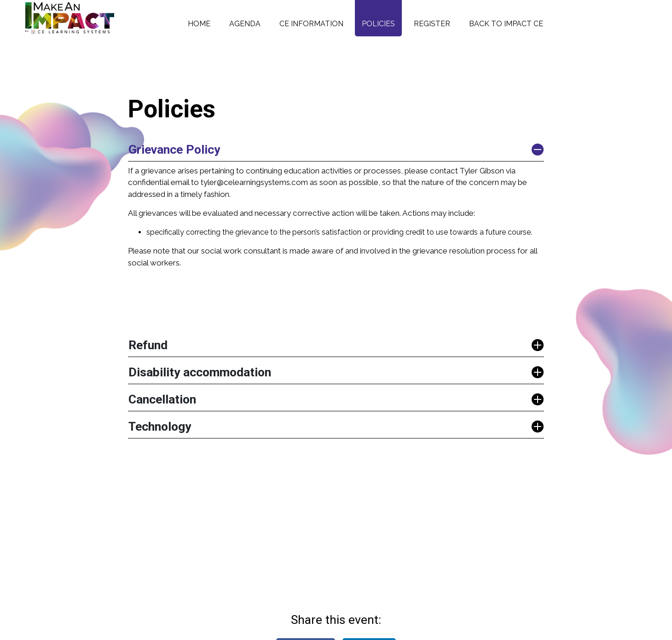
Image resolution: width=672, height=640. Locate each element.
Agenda (245, 24)
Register (432, 24)
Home (199, 24)
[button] (336, 150)
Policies (378, 24)
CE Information (311, 24)
